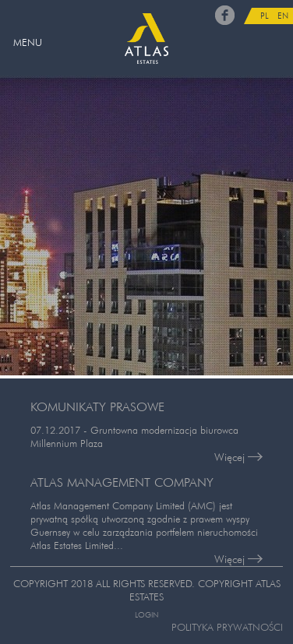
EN (283, 16)
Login (146, 615)
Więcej (238, 457)
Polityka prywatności (227, 627)
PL (265, 16)
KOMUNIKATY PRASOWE (97, 406)
